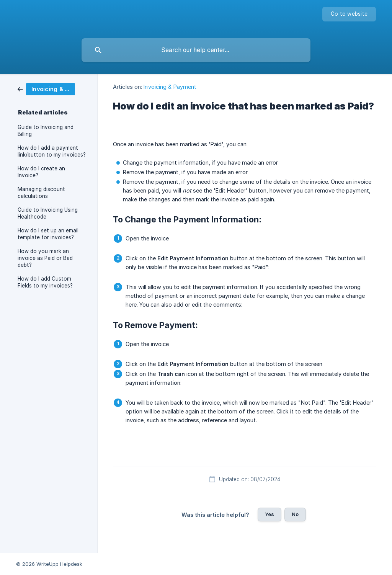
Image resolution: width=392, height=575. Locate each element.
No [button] (295, 514)
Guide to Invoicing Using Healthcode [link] (48, 213)
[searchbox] (196, 50)
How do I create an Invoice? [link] (41, 172)
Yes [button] (269, 514)
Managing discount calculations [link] (41, 193)
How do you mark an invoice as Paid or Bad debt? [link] (45, 258)
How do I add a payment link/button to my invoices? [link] (52, 151)
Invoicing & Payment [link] (170, 87)
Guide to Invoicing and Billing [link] (46, 131)
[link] (46, 89)
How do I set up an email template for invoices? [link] (48, 234)
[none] (349, 14)
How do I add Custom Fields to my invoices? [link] (45, 282)
